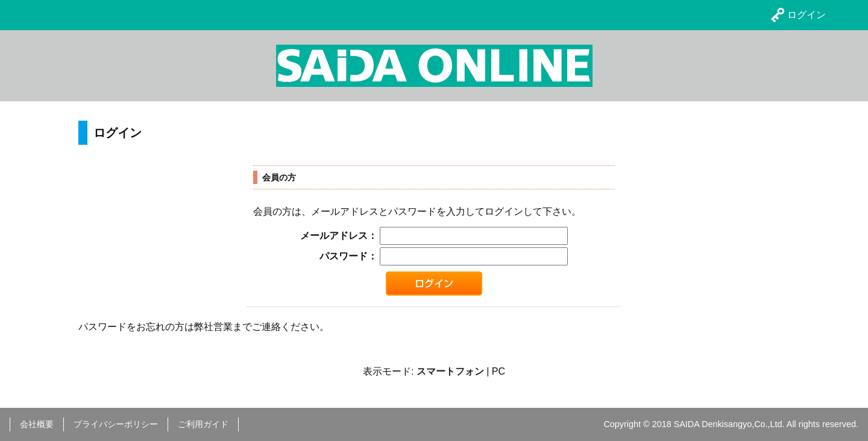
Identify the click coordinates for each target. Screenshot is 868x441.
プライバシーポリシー (116, 424)
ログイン (807, 15)
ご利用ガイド (203, 424)
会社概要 (37, 424)
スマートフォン (450, 371)
